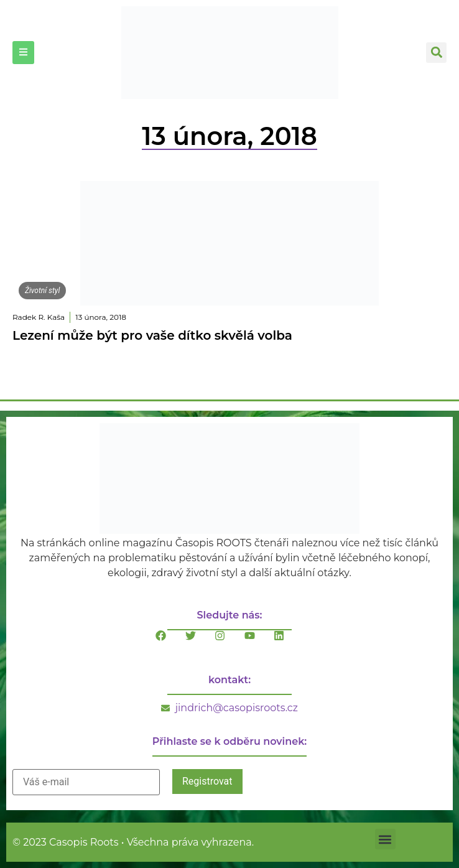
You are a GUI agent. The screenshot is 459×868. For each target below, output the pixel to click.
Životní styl (42, 291)
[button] (436, 53)
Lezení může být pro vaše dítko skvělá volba (152, 335)
